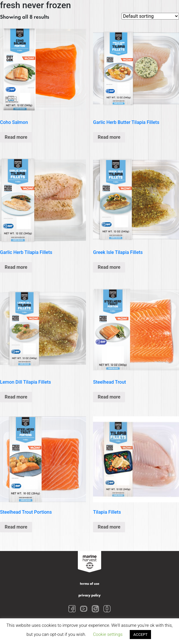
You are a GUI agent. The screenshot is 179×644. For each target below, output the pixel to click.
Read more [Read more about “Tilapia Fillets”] (109, 527)
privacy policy (89, 596)
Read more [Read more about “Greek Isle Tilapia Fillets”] (109, 267)
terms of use (90, 584)
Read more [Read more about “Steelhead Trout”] (109, 397)
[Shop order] (150, 16)
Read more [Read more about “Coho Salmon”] (16, 137)
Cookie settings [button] (108, 634)
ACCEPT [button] (140, 635)
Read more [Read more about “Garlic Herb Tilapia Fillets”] (16, 267)
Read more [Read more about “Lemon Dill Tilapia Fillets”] (16, 397)
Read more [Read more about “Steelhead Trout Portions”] (16, 527)
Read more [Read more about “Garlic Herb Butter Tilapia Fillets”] (109, 137)
